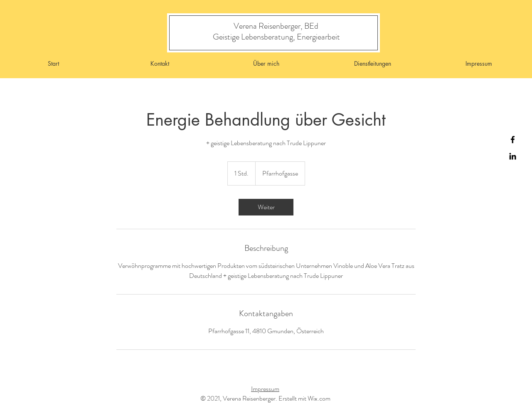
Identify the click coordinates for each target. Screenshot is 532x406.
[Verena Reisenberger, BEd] (276, 26)
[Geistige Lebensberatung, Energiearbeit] (276, 37)
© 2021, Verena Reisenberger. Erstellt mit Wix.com (265, 398)
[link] (266, 207)
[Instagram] (513, 156)
